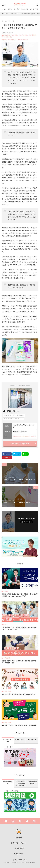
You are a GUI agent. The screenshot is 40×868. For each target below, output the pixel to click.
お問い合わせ (19, 854)
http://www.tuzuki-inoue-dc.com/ (23, 436)
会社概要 (19, 838)
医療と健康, (7, 35)
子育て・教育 (7, 691)
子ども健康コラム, (16, 35)
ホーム (4, 9)
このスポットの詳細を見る (20, 444)
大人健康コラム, (27, 35)
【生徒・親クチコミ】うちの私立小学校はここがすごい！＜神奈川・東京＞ (19, 662)
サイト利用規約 (19, 848)
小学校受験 (25, 9)
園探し (10, 9)
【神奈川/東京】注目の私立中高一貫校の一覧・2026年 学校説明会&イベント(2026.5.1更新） (20, 595)
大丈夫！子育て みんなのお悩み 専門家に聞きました (19, 694)
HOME (6, 14)
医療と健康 (14, 14)
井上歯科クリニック (8, 21)
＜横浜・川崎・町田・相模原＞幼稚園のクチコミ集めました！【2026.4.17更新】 (20, 628)
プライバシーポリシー (19, 843)
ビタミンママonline (20, 860)
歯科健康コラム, (13, 40)
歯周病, (20, 40)
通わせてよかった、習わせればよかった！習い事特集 (19, 725)
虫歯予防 (25, 40)
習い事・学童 (34, 9)
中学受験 (17, 9)
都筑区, (6, 40)
